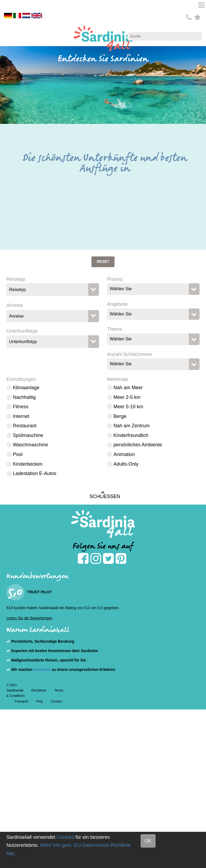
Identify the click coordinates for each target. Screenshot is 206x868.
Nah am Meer (128, 388)
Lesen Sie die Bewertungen (29, 618)
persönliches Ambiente (138, 445)
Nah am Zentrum (132, 426)
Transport (21, 701)
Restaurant (25, 426)
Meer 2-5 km (127, 397)
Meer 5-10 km (128, 407)
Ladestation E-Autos (35, 473)
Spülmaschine (28, 435)
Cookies (65, 837)
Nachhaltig (24, 397)
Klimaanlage (26, 388)
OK (148, 841)
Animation (124, 454)
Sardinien (42, 670)
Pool (18, 454)
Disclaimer (39, 690)
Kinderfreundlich (131, 435)
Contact (56, 701)
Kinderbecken (28, 464)
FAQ (39, 701)
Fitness (21, 407)
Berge (120, 416)
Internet (21, 416)
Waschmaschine (30, 445)
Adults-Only (126, 464)
